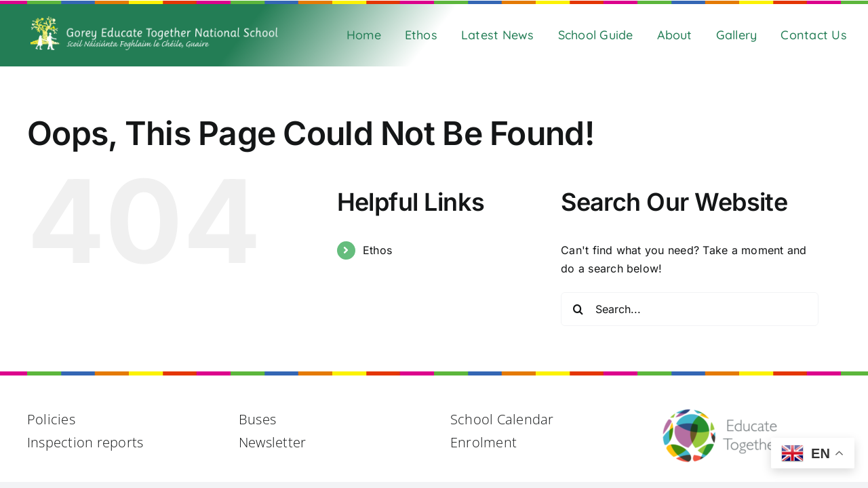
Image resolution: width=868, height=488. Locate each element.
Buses (257, 419)
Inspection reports (85, 442)
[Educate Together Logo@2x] (722, 413)
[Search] (578, 309)
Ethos (377, 250)
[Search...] (690, 309)
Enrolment (484, 442)
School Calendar (502, 419)
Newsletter (272, 442)
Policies (51, 419)
